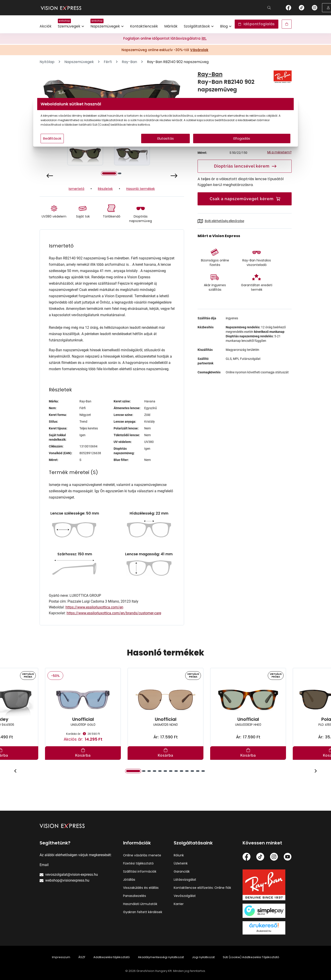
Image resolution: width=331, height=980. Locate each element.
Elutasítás (165, 147)
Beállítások (107, 147)
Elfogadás (209, 147)
